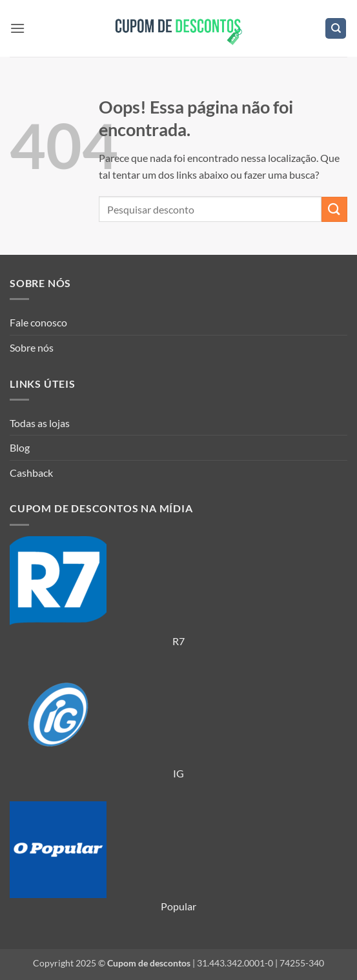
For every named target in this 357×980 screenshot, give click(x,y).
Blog (20, 447)
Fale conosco (38, 322)
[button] (17, 28)
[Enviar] (334, 209)
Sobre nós (32, 347)
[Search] (336, 29)
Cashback (31, 473)
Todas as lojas (40, 423)
